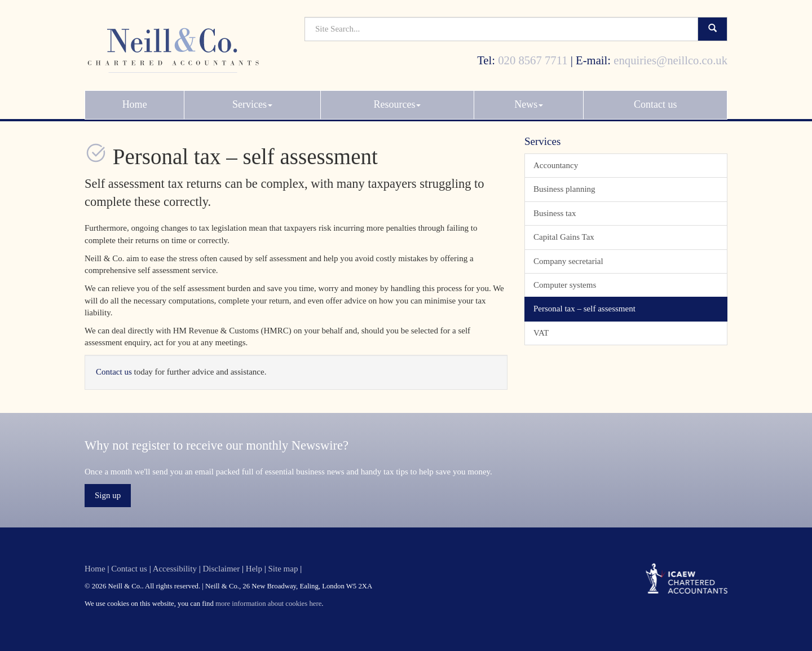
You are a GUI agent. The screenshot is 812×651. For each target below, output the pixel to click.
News (529, 100)
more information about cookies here (268, 604)
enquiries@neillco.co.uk (670, 55)
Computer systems (565, 285)
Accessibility (175, 569)
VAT (541, 333)
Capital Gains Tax (564, 237)
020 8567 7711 (533, 55)
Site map (283, 569)
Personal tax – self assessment (584, 309)
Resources (397, 100)
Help (254, 569)
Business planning (564, 189)
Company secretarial (568, 261)
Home (135, 100)
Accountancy (556, 165)
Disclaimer (221, 569)
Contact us (656, 100)
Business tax (555, 213)
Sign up (108, 495)
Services (252, 100)
